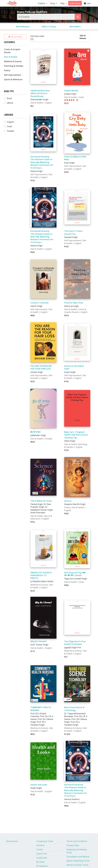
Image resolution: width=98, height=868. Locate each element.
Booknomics (12, 841)
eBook (10, 103)
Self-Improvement (13, 75)
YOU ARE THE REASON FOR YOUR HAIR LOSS (41, 367)
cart (87, 3)
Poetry (7, 70)
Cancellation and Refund (78, 857)
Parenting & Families (14, 66)
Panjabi (11, 131)
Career (40, 849)
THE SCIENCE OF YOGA (41, 501)
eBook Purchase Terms (77, 865)
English (10, 122)
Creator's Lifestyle (39, 303)
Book (10, 98)
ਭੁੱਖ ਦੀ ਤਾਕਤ (35, 432)
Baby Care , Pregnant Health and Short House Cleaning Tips (76, 435)
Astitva (68, 501)
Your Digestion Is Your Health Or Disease (75, 643)
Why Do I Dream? (39, 641)
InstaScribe (42, 858)
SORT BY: (83, 36)
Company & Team (45, 841)
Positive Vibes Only (74, 303)
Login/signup (75, 3)
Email (40, 862)
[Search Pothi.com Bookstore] (78, 17)
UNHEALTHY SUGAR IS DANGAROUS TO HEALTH (41, 575)
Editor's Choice (49, 27)
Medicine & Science (13, 61)
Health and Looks (39, 785)
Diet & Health (11, 57)
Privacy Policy (73, 845)
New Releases (23, 27)
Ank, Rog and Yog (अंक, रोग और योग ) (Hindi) (75, 574)
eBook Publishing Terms (78, 861)
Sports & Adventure (13, 79)
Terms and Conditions (77, 841)
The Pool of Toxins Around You (73, 232)
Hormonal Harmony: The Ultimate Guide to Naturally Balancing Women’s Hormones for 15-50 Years (42, 162)
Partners (41, 845)
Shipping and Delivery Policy (77, 851)
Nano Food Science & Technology (74, 709)
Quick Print (42, 854)
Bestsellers (75, 27)
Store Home (15, 37)
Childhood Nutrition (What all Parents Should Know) (40, 93)
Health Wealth (71, 91)
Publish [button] (42, 3)
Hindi (9, 126)
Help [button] (63, 3)
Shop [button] (53, 3)
